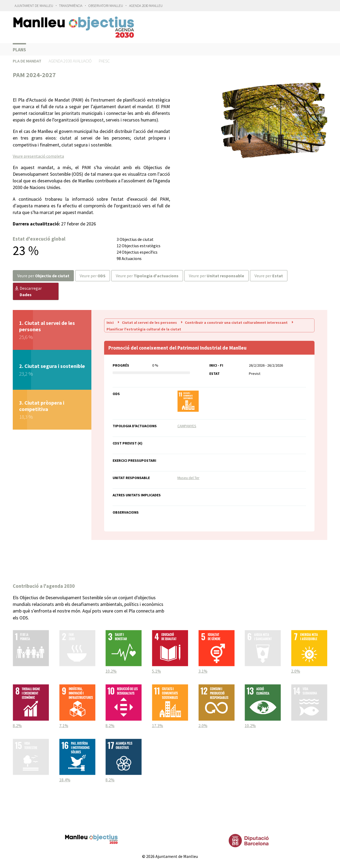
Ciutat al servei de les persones (147, 322)
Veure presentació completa (38, 156)
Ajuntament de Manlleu (34, 6)
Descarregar (28, 291)
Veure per (43, 276)
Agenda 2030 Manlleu (146, 6)
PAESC (104, 61)
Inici (110, 322)
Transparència (71, 6)
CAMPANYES (187, 426)
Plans (19, 50)
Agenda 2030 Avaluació (70, 61)
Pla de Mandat (27, 61)
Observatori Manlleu (106, 6)
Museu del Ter (188, 478)
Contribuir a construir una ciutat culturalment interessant (234, 322)
